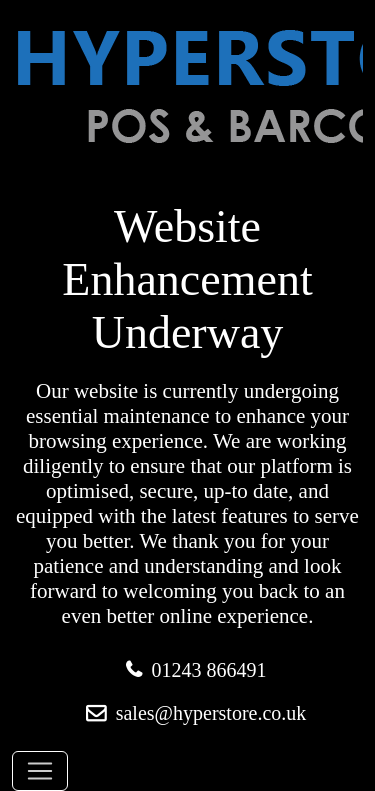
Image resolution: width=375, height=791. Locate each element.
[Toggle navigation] (40, 771)
